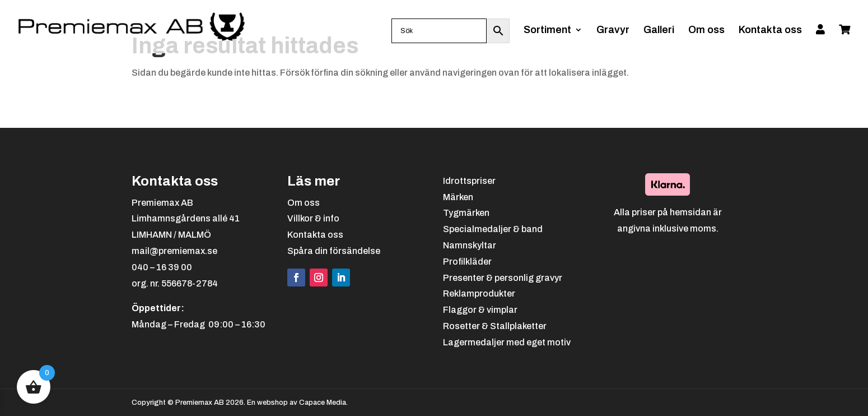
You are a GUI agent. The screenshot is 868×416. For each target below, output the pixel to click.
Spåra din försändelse (334, 251)
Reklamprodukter (479, 293)
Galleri (659, 31)
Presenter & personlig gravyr (503, 278)
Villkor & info (313, 218)
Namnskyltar (470, 245)
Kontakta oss (770, 31)
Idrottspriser (469, 181)
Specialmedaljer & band (493, 229)
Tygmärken (466, 213)
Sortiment (547, 31)
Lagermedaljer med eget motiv (507, 342)
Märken (458, 197)
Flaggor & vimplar (480, 310)
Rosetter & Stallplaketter (495, 326)
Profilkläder (467, 262)
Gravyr (613, 31)
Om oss (706, 31)
